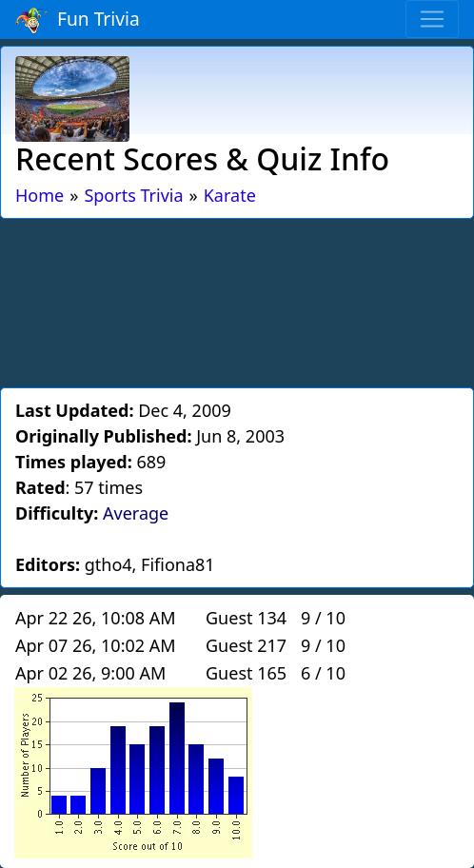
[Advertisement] (237, 300)
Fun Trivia (78, 20)
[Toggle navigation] (432, 19)
